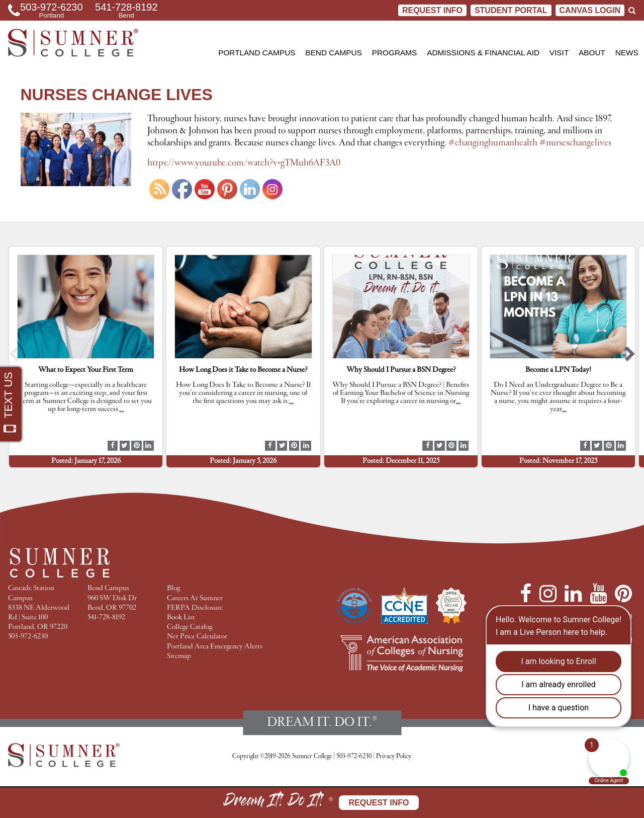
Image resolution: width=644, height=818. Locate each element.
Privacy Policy (394, 756)
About (592, 53)
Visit (559, 53)
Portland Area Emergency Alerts (215, 647)
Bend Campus (334, 53)
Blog (173, 588)
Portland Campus (257, 53)
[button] (14, 357)
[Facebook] (526, 594)
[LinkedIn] (573, 594)
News (627, 53)
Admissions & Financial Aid (483, 53)
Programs (395, 53)
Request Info (432, 10)
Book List (181, 618)
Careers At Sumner (195, 598)
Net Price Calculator (197, 637)
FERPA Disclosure (195, 608)
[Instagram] (548, 594)
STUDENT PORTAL (511, 10)
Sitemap (179, 656)
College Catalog (190, 627)
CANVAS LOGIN (590, 10)
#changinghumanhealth (493, 143)
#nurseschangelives (575, 143)
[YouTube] (598, 594)
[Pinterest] (623, 594)
